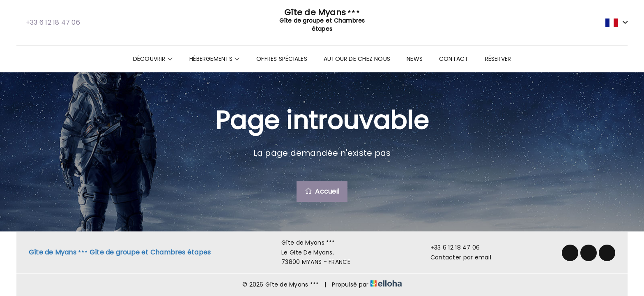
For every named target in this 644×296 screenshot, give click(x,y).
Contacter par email (456, 257)
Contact (454, 59)
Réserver (498, 59)
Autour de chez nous (357, 59)
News (415, 59)
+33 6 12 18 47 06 (451, 247)
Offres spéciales (282, 59)
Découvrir (153, 59)
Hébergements (215, 59)
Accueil (322, 191)
